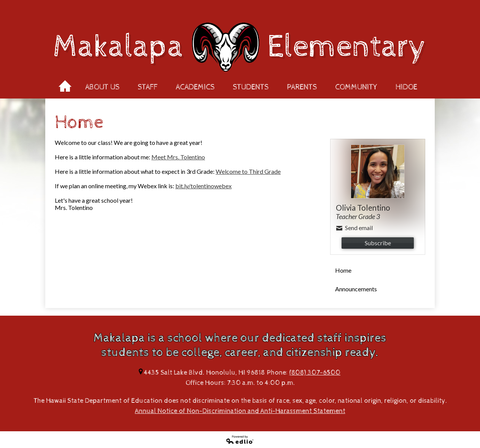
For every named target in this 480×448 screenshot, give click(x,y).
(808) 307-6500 (315, 373)
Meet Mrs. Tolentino (178, 157)
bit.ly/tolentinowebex (203, 186)
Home (65, 84)
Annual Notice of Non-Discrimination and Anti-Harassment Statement (240, 411)
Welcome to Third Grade (248, 171)
